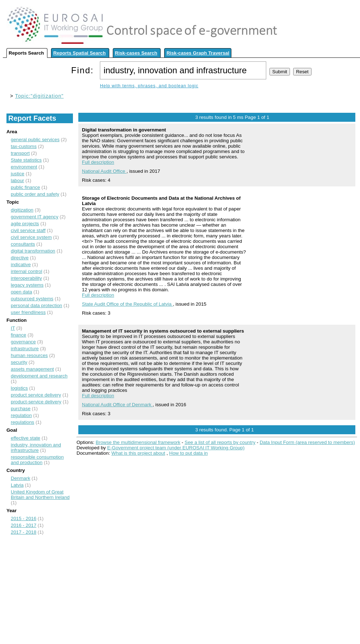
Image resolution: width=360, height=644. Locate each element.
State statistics (26, 160)
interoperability (26, 278)
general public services (35, 140)
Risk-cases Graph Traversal (198, 53)
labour (17, 180)
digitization (22, 210)
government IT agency (34, 217)
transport (20, 153)
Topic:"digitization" (39, 96)
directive (20, 258)
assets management (32, 369)
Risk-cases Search (136, 53)
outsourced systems (32, 299)
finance (19, 335)
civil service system (31, 237)
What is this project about (138, 453)
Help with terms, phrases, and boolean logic (149, 86)
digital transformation (33, 251)
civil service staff (28, 230)
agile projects (25, 224)
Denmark (20, 478)
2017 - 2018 (24, 532)
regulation (21, 415)
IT (13, 328)
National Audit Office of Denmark (117, 405)
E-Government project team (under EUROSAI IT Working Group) (176, 448)
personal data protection (36, 305)
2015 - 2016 (24, 518)
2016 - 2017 (24, 525)
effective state (26, 438)
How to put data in (188, 453)
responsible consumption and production (37, 460)
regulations (22, 422)
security (19, 362)
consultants (23, 244)
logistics (19, 388)
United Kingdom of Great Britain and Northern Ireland (40, 495)
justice (18, 174)
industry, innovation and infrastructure (36, 448)
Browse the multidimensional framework (138, 442)
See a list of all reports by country (220, 442)
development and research (39, 376)
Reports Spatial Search (79, 53)
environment (24, 167)
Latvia (17, 485)
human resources (29, 355)
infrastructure (25, 349)
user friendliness (28, 312)
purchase (21, 409)
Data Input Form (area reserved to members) (307, 442)
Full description (98, 162)
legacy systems (27, 285)
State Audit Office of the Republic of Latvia (127, 304)
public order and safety (35, 194)
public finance (26, 187)
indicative (21, 265)
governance (23, 342)
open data (21, 292)
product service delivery (36, 395)
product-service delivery (36, 402)
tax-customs (24, 146)
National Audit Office (104, 171)
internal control (26, 271)
